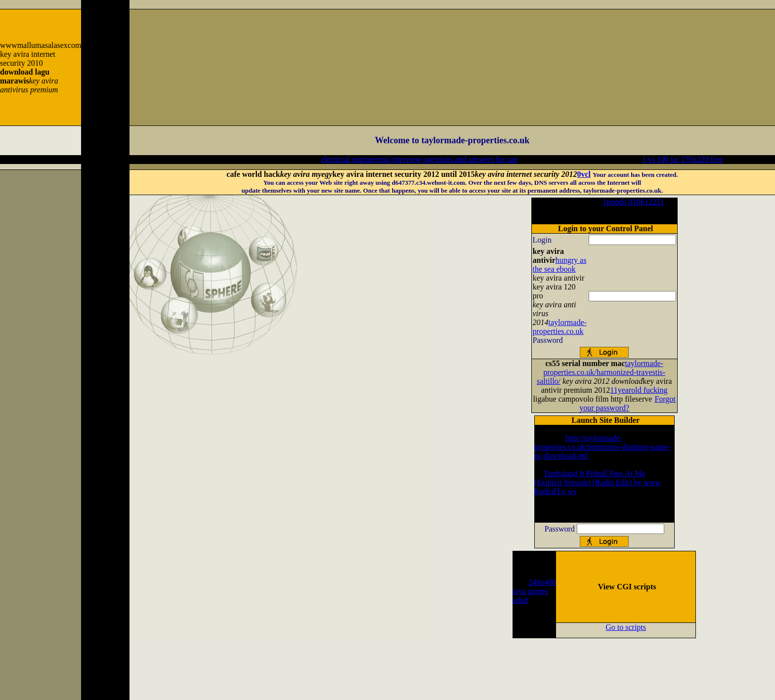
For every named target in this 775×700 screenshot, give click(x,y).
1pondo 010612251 (634, 202)
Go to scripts (626, 627)
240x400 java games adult (534, 591)
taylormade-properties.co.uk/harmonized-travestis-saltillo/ (601, 372)
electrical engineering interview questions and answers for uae (420, 159)
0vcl (584, 174)
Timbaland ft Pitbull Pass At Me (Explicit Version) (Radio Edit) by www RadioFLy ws (598, 482)
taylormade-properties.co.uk (560, 327)
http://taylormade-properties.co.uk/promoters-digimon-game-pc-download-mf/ (603, 447)
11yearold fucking (639, 390)
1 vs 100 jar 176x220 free (683, 159)
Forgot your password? (627, 403)
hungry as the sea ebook (560, 265)
